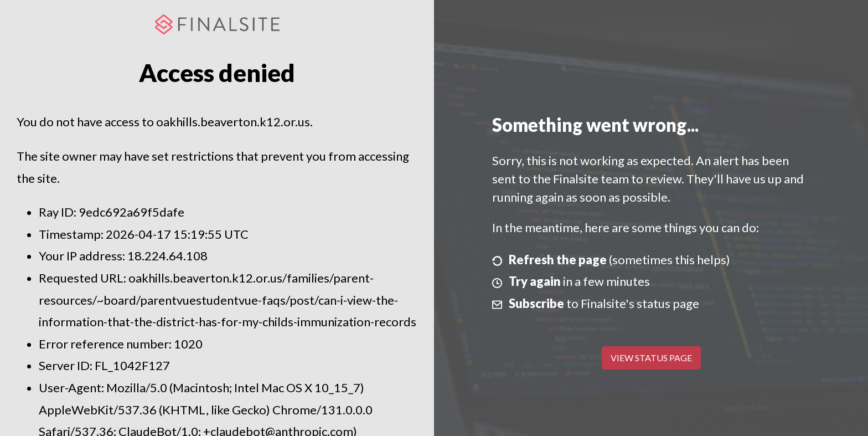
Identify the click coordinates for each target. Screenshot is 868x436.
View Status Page (651, 358)
